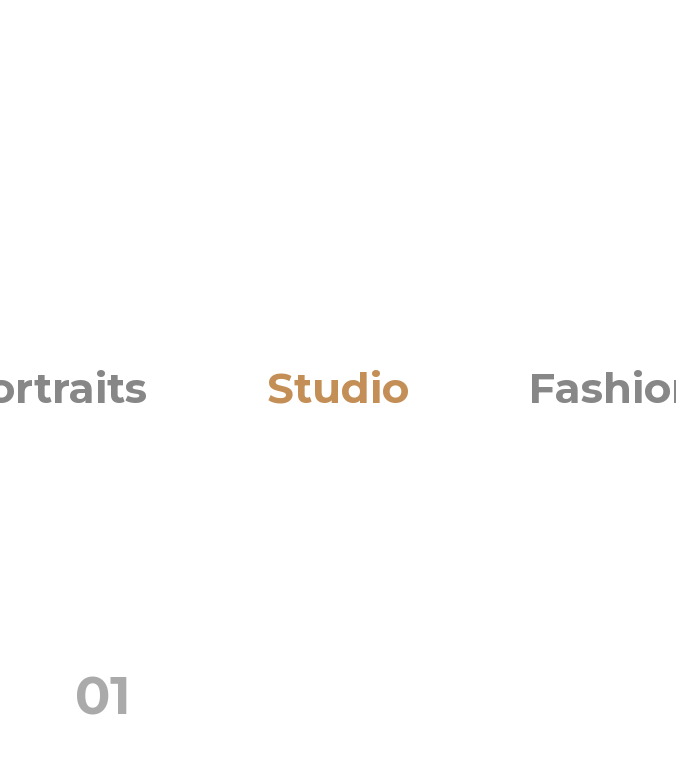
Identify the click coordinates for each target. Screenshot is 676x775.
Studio (338, 387)
